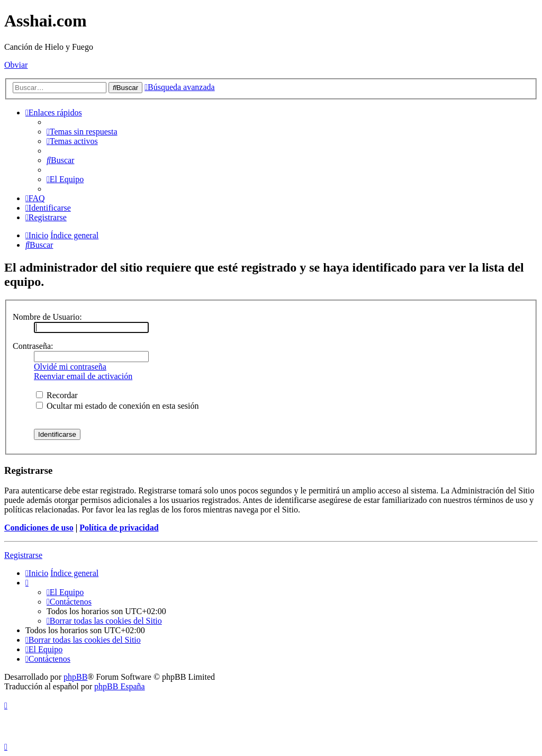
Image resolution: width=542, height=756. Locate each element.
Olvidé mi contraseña (70, 367)
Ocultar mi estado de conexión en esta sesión (117, 406)
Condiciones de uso (39, 528)
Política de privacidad (119, 528)
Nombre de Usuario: (47, 317)
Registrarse (23, 555)
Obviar (16, 65)
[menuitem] (82, 132)
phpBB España (120, 686)
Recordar (57, 395)
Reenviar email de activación (83, 376)
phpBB (75, 677)
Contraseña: (33, 346)
